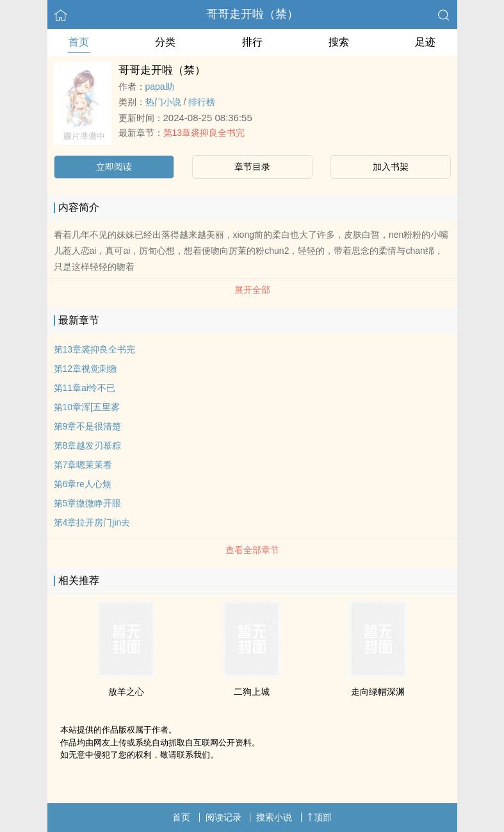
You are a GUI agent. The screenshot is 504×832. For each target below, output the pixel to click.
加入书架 (391, 167)
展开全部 (252, 290)
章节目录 (252, 167)
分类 (165, 42)
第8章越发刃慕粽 (88, 445)
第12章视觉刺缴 (86, 369)
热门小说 (163, 102)
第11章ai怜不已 (85, 388)
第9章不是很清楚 (88, 426)
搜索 (339, 42)
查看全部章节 (252, 550)
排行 (252, 42)
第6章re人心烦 (83, 484)
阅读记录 (224, 817)
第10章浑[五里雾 (87, 407)
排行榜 (202, 102)
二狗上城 (252, 692)
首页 (79, 42)
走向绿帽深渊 (378, 692)
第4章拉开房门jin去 (92, 522)
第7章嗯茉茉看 (83, 465)
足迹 (425, 42)
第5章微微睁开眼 (88, 503)
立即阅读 (114, 167)
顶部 (320, 817)
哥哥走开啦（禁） (252, 14)
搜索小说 (274, 817)
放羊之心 (126, 692)
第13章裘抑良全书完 (204, 133)
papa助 (160, 87)
